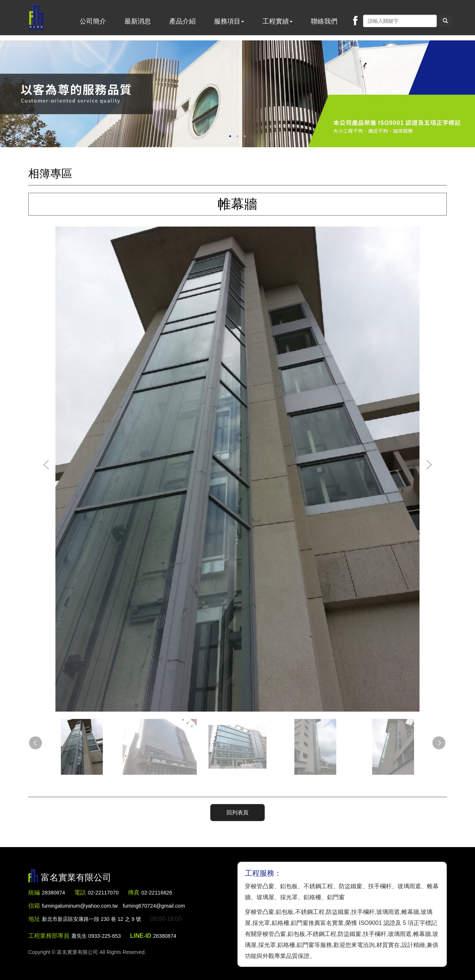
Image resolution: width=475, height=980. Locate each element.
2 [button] (237, 136)
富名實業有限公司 (38, 20)
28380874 (55, 891)
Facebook (355, 21)
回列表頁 (237, 811)
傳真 (141, 891)
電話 (83, 891)
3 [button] (245, 136)
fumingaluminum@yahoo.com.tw (122, 904)
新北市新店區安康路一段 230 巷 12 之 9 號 (98, 917)
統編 (34, 891)
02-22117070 (108, 891)
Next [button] (429, 465)
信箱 (34, 904)
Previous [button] (46, 465)
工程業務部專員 (49, 934)
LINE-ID (147, 934)
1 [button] (230, 136)
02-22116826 (166, 891)
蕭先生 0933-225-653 (99, 934)
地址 (34, 917)
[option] (237, 94)
